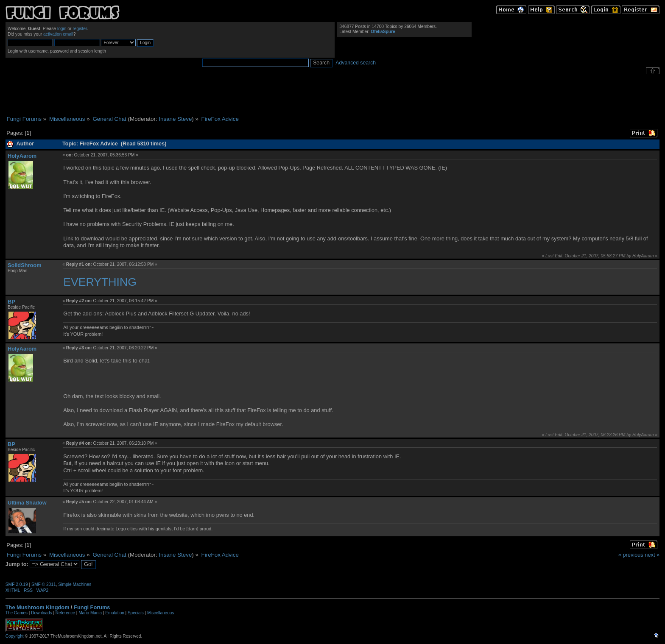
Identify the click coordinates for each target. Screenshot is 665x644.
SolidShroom (25, 265)
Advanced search (356, 63)
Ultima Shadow (27, 503)
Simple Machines (75, 584)
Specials (136, 613)
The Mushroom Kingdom (38, 607)
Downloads (41, 613)
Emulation (115, 613)
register (80, 29)
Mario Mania (90, 613)
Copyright (15, 636)
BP (11, 302)
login (62, 29)
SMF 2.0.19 (17, 584)
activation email (58, 34)
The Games (17, 613)
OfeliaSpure (383, 32)
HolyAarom (22, 156)
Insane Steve (175, 119)
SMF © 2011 (44, 584)
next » (652, 555)
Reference (65, 613)
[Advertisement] (332, 95)
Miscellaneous (161, 613)
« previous (631, 555)
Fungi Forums (92, 607)
